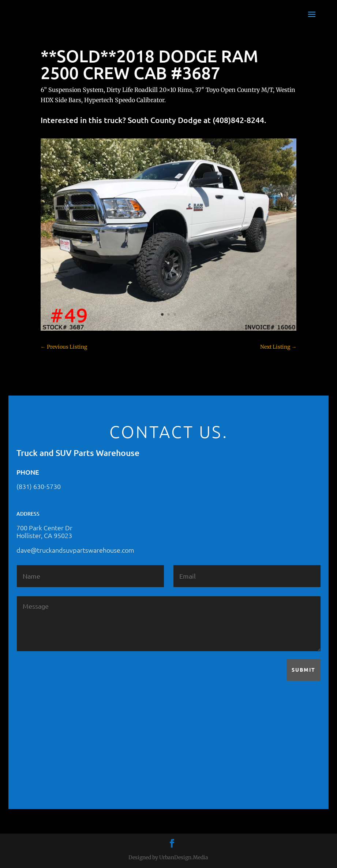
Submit (304, 669)
